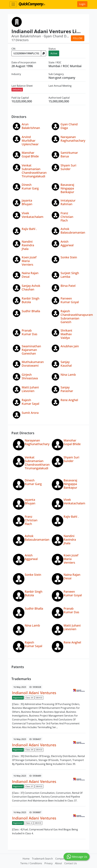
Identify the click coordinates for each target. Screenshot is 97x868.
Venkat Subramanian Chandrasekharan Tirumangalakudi (34, 171)
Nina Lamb (68, 375)
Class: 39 (29, 750)
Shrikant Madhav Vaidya (66, 334)
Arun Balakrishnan (31, 126)
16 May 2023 (20, 687)
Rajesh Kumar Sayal (30, 402)
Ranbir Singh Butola (31, 300)
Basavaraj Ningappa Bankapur (67, 188)
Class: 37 (29, 786)
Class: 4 (29, 823)
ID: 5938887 (35, 812)
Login (82, 4)
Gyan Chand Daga (69, 126)
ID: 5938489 (35, 776)
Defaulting (17, 90)
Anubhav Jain (70, 346)
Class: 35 (29, 698)
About (58, 863)
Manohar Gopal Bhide (30, 154)
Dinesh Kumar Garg (30, 186)
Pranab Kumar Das (30, 332)
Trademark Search (42, 859)
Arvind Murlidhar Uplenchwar (30, 141)
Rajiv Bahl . (29, 229)
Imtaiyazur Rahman (68, 202)
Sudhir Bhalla (31, 311)
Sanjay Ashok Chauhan (31, 287)
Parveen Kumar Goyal (70, 300)
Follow (78, 38)
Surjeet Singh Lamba (70, 275)
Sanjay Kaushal (66, 364)
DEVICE (39, 698)
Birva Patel (68, 286)
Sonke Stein (69, 257)
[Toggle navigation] (13, 4)
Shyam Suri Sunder (68, 167)
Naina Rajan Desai (30, 275)
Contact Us (71, 863)
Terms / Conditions (31, 863)
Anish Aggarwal (67, 243)
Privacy (48, 863)
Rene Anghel (69, 400)
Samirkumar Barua (69, 154)
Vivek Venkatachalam (33, 215)
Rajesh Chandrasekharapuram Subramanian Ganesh (77, 317)
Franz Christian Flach (67, 217)
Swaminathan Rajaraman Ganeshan (31, 350)
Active (54, 53)
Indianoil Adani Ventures (34, 693)
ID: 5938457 (35, 739)
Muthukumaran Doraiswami (33, 364)
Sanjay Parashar (67, 389)
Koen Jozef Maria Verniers (29, 261)
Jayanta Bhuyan (27, 202)
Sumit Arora (30, 413)
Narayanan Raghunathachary (73, 139)
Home (26, 859)
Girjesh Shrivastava (30, 376)
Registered (18, 698)
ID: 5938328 (35, 687)
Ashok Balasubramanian (73, 231)
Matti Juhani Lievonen (30, 389)
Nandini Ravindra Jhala (28, 245)
